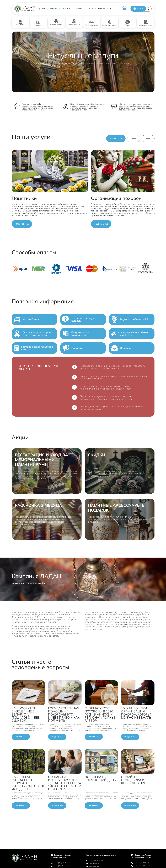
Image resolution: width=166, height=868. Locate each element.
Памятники (20, 23)
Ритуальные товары (110, 23)
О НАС (54, 9)
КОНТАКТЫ (78, 9)
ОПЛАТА (89, 9)
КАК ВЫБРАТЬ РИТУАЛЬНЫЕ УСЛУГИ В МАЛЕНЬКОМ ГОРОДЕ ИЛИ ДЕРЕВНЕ (28, 783)
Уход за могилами (146, 23)
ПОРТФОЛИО (65, 9)
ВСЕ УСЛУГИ (116, 139)
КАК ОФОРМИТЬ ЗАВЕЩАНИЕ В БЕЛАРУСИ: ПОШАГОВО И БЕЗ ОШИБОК (26, 714)
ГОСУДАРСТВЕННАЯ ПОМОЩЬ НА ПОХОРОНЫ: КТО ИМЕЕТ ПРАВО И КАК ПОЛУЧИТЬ (64, 714)
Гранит (128, 23)
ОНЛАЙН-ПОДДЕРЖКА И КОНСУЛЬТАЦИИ (134, 780)
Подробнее (21, 737)
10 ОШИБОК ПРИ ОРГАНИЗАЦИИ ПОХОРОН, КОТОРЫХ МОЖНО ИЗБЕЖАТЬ (137, 713)
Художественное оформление (56, 23)
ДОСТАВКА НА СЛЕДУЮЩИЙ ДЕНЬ (100, 778)
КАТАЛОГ (108, 9)
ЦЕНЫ (98, 9)
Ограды (38, 23)
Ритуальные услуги (92, 23)
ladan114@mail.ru (94, 866)
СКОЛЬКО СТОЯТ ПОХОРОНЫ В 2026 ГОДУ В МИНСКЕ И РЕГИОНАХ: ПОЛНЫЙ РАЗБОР (101, 714)
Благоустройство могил (74, 23)
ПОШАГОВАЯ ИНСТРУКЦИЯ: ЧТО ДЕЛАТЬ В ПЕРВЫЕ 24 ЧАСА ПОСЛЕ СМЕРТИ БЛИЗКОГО (65, 783)
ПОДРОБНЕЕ (22, 224)
